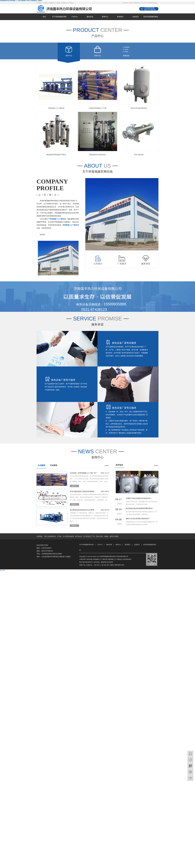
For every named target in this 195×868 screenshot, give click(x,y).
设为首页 (125, 3)
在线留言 (136, 17)
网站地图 (137, 3)
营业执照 (110, 562)
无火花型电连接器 (68, 536)
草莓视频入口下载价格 (55, 3)
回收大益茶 (100, 536)
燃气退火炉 (79, 536)
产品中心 (75, 17)
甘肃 (122, 565)
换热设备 (45, 3)
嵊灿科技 (104, 562)
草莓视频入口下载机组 (67, 3)
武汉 (98, 565)
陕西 (119, 565)
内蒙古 (112, 565)
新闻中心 (105, 17)
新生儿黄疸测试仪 (50, 536)
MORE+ (107, 466)
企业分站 (131, 3)
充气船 (59, 536)
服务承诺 (90, 17)
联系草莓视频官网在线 (151, 20)
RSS (142, 3)
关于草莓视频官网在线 (59, 20)
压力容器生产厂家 (89, 536)
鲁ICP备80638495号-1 (86, 562)
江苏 (95, 565)
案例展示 (120, 17)
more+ (43, 235)
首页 (44, 17)
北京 (105, 565)
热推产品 (82, 565)
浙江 (108, 565)
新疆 (116, 565)
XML (145, 3)
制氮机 (107, 536)
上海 (102, 565)
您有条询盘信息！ (153, 3)
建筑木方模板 (114, 536)
